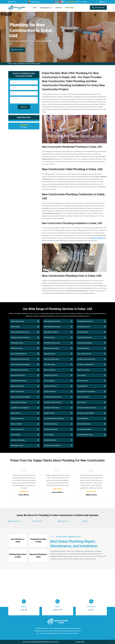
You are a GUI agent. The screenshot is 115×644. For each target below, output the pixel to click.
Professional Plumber (51, 424)
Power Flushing (49, 435)
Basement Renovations (18, 375)
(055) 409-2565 (98, 8)
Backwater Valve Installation (86, 413)
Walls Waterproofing (17, 446)
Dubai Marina (39, 521)
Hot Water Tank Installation (86, 365)
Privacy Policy (80, 642)
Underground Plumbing (84, 343)
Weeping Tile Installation (52, 348)
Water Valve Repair (83, 397)
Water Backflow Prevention (52, 321)
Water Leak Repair (50, 370)
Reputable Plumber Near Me (53, 402)
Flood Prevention (83, 381)
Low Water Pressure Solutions (20, 408)
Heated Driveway (49, 338)
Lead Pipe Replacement (85, 338)
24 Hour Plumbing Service (19, 354)
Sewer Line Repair (16, 424)
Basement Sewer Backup (18, 381)
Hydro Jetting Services (84, 354)
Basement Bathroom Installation (21, 365)
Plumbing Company (17, 348)
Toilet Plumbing (16, 435)
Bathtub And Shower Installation (21, 397)
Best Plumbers (82, 402)
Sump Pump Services (17, 429)
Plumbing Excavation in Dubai (38, 540)
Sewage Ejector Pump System (86, 392)
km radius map (58, 588)
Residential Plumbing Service (53, 397)
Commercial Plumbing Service (20, 332)
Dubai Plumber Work (40, 642)
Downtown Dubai (15, 521)
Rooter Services (16, 413)
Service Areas (70, 8)
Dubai (15, 64)
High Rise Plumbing (83, 370)
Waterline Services (50, 354)
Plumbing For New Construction (20, 338)
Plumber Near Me (83, 332)
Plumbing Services (46, 8)
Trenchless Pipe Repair (18, 440)
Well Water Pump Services (52, 343)
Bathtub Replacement (17, 321)
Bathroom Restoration (18, 386)
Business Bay (64, 521)
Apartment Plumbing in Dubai (38, 556)
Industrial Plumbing (83, 348)
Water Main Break (50, 365)
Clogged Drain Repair (17, 419)
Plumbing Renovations (51, 429)
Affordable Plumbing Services (20, 359)
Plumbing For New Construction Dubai (29, 64)
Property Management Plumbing (54, 419)
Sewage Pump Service (51, 375)
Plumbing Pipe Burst (50, 440)
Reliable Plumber (49, 413)
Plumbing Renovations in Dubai (18, 556)
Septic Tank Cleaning (17, 392)
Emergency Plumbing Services (87, 408)
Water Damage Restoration (52, 327)
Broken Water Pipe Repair (19, 402)
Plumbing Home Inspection (52, 446)
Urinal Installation (49, 381)
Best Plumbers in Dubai (18, 540)
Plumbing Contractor (84, 327)
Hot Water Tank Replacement (86, 359)
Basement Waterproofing (85, 435)
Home (35, 8)
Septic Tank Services (50, 386)
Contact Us (59, 8)
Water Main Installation (51, 332)
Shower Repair (15, 327)
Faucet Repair (82, 375)
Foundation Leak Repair (85, 429)
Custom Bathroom (83, 419)
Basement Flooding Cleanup (19, 370)
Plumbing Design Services (85, 321)
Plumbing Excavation (17, 343)
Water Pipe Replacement (52, 359)
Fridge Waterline (82, 386)
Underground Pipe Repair (52, 408)
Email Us (104, 2)
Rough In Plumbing (50, 392)
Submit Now (24, 107)
